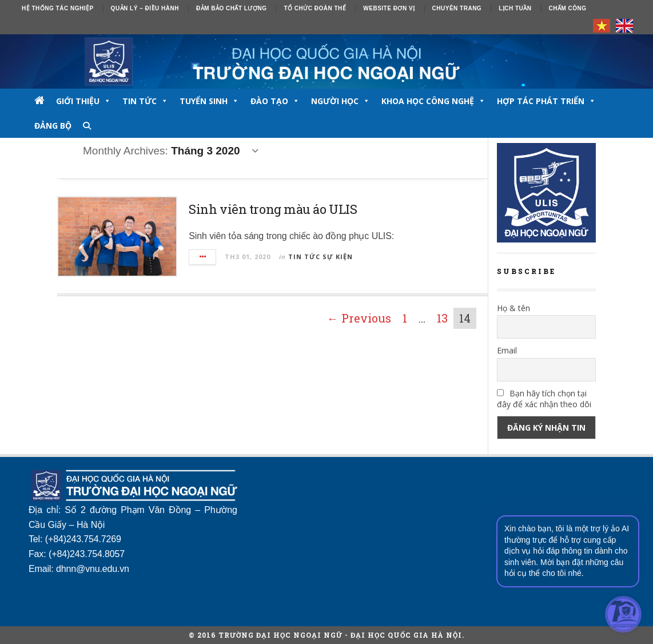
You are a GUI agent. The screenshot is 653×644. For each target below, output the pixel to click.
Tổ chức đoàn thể (315, 8)
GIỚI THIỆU (83, 101)
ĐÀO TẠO (275, 101)
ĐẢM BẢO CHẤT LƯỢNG (232, 8)
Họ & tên (513, 308)
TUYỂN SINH (209, 101)
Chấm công (568, 8)
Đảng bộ (53, 126)
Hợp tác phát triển (546, 101)
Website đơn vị (389, 8)
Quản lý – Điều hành (145, 8)
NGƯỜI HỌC (341, 101)
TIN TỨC (145, 101)
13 (442, 318)
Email (507, 350)
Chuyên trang (457, 8)
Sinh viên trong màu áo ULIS (273, 209)
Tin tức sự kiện (320, 257)
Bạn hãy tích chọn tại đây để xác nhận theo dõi (544, 399)
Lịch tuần (515, 8)
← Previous (359, 318)
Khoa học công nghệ (433, 101)
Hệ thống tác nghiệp (58, 8)
